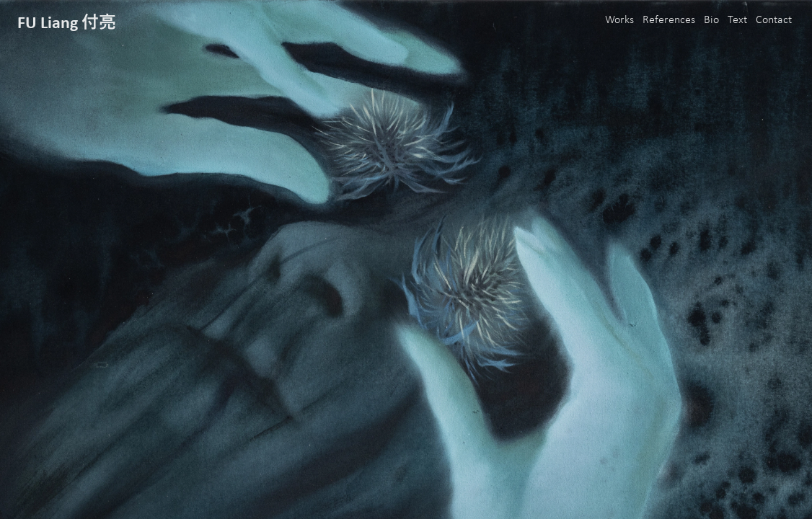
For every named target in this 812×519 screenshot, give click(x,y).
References (669, 20)
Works (619, 20)
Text (737, 20)
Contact (774, 20)
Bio (711, 20)
